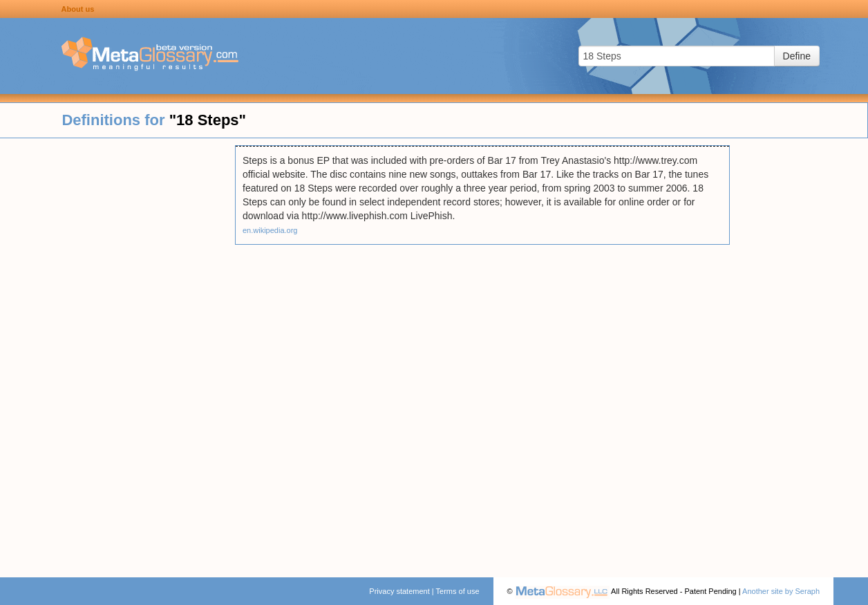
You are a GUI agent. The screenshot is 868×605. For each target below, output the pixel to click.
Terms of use (458, 591)
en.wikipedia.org (270, 230)
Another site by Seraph (781, 591)
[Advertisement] (117, 353)
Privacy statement (399, 591)
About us (78, 9)
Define (797, 56)
